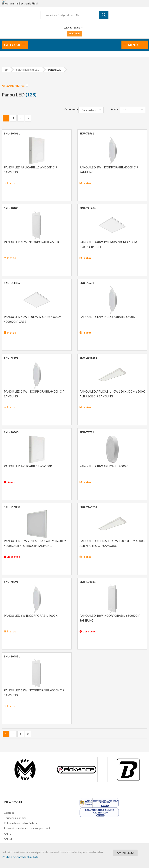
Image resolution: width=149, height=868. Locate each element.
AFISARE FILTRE (15, 85)
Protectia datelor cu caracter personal (27, 828)
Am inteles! (125, 853)
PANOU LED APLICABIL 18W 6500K (28, 466)
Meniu (131, 45)
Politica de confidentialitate (20, 857)
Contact (9, 813)
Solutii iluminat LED (28, 70)
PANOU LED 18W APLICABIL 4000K (104, 466)
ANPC (8, 834)
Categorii (14, 45)
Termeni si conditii (15, 818)
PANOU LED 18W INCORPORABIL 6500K (32, 242)
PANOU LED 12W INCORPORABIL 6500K (107, 317)
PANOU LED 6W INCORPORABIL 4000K (31, 616)
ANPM (8, 839)
